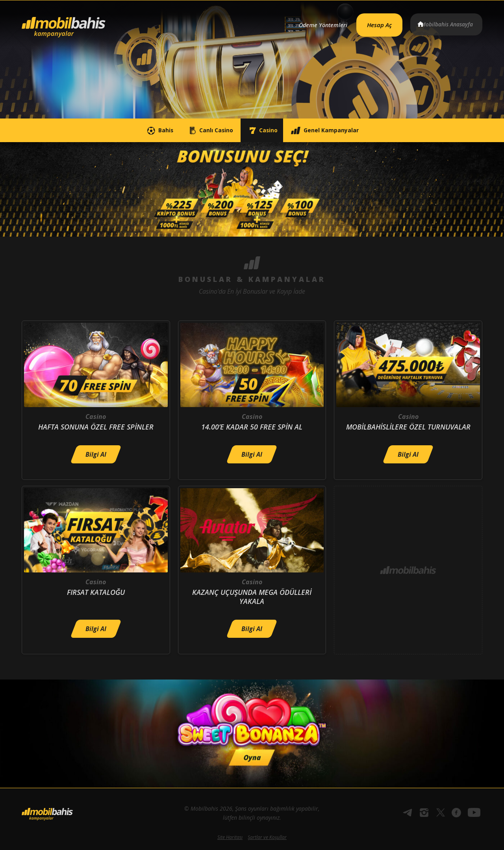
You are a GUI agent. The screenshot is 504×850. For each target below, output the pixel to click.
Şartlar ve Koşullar (267, 837)
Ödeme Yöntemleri (309, 22)
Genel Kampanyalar (349, 131)
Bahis (133, 131)
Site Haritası (230, 837)
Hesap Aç (371, 22)
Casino (268, 131)
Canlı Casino (200, 131)
